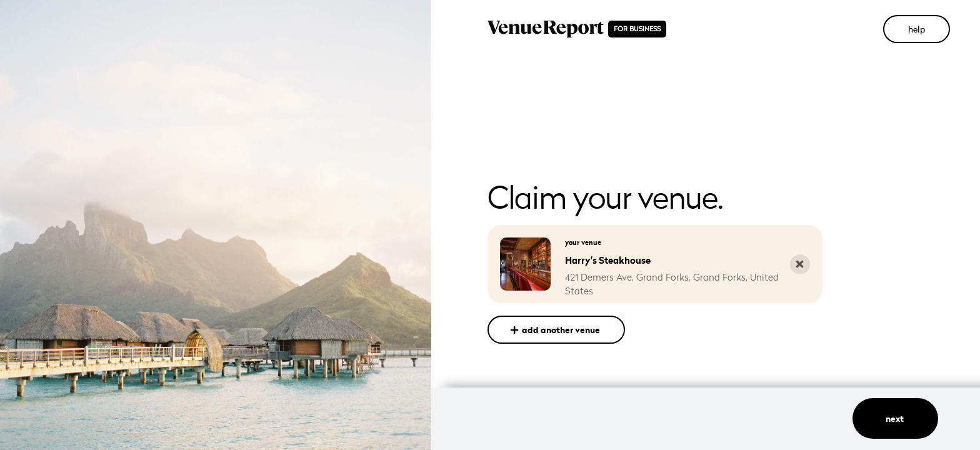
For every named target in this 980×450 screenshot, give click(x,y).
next (896, 419)
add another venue (556, 330)
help (917, 29)
